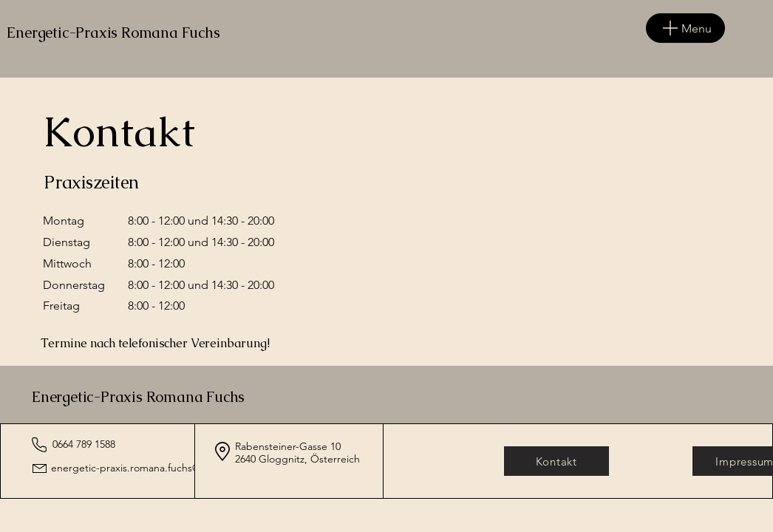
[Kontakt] (556, 461)
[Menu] (685, 28)
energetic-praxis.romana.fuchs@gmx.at (142, 468)
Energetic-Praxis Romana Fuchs (138, 397)
